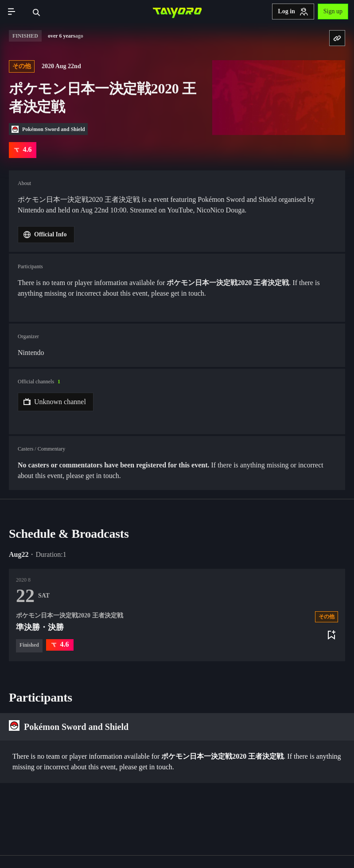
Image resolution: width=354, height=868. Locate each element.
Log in (293, 12)
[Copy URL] (337, 38)
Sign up (333, 11)
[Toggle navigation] (12, 12)
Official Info (45, 235)
